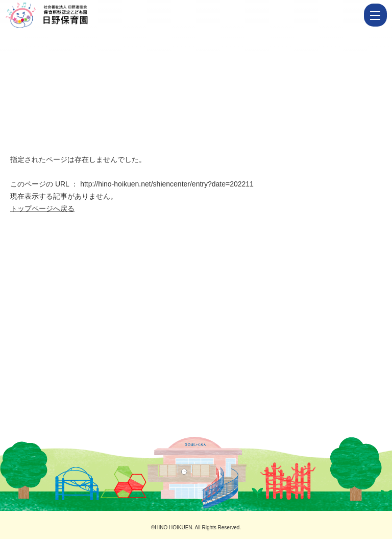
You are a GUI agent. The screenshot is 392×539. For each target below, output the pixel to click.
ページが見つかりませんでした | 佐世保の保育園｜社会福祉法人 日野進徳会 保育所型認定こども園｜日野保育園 (183, 15)
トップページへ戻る (42, 208)
